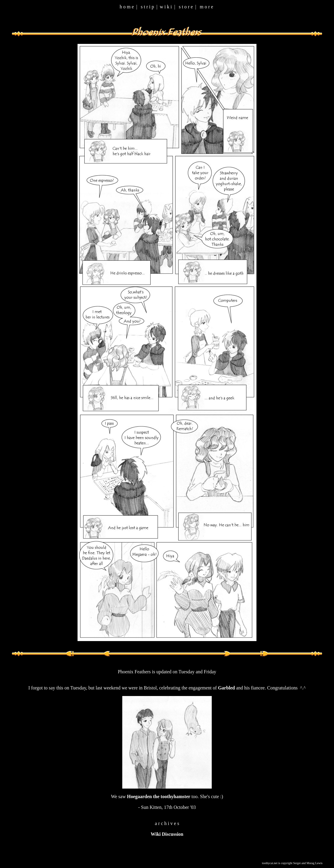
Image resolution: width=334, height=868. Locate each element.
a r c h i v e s (167, 823)
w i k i (166, 7)
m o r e (207, 7)
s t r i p (147, 7)
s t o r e (186, 7)
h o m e (127, 7)
